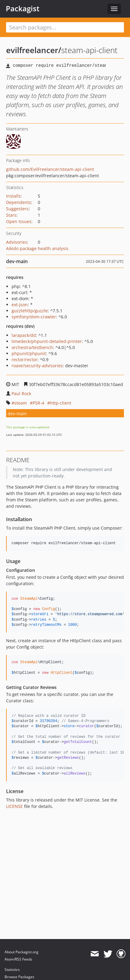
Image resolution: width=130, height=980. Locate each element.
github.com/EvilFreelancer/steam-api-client (50, 169)
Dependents (19, 202)
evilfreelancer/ (34, 50)
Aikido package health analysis (37, 248)
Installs (13, 196)
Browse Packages (19, 977)
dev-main (17, 414)
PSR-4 (38, 403)
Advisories (17, 242)
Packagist (23, 8)
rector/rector (25, 359)
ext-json (20, 305)
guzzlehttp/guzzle (30, 311)
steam (21, 403)
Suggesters (17, 209)
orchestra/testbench (32, 347)
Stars (11, 215)
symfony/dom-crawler (34, 317)
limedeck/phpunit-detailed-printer (47, 341)
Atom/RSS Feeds (18, 959)
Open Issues (19, 221)
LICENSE (14, 806)
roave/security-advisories (37, 366)
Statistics (12, 970)
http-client (61, 403)
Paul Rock (21, 393)
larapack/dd (24, 335)
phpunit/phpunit (29, 353)
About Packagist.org (21, 952)
